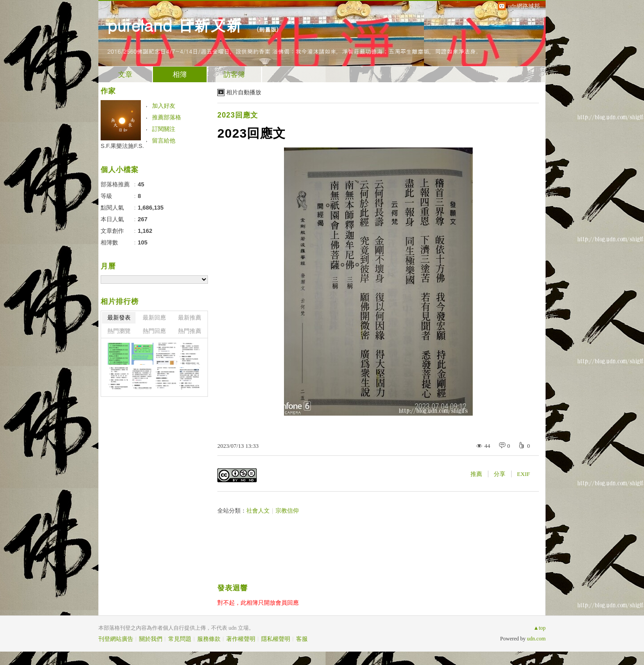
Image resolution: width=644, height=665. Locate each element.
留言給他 (164, 141)
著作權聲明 (241, 639)
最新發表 (119, 318)
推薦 (476, 474)
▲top (540, 628)
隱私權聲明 (276, 639)
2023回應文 (238, 115)
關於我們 (151, 639)
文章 (125, 74)
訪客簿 (234, 74)
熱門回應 (154, 331)
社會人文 (258, 511)
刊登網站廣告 (116, 639)
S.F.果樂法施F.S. (122, 146)
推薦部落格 (167, 117)
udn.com (536, 639)
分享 (500, 474)
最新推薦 (190, 318)
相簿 (180, 74)
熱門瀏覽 (119, 331)
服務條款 (209, 639)
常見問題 (180, 639)
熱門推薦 (190, 331)
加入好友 (164, 106)
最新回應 (154, 318)
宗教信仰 (287, 511)
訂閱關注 (164, 129)
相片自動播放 (244, 92)
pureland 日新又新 (177, 25)
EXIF (523, 474)
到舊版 (268, 29)
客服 (302, 639)
